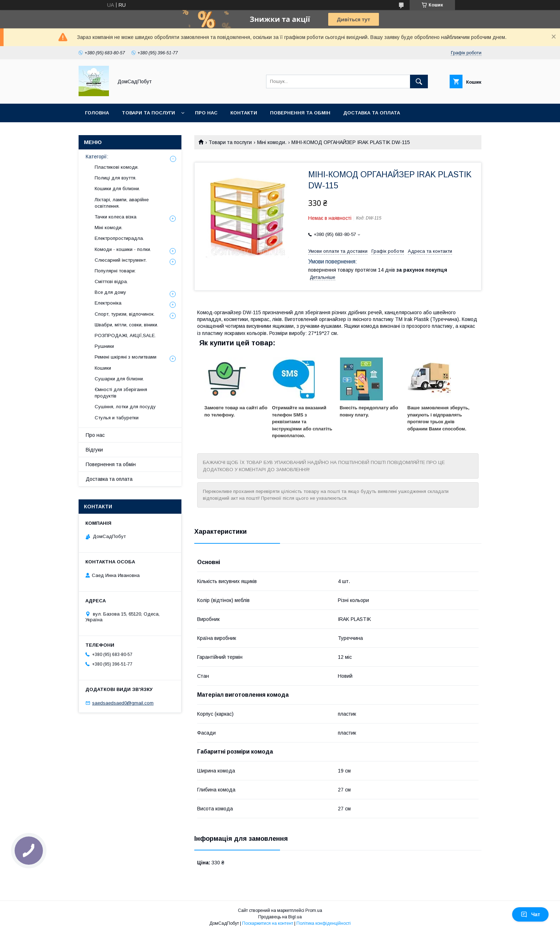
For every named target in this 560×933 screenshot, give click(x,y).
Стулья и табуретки (117, 418)
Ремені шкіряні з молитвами (126, 357)
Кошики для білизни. (117, 189)
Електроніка (108, 303)
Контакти (244, 113)
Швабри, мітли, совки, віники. (126, 325)
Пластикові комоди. (117, 167)
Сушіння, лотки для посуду (125, 407)
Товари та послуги (148, 113)
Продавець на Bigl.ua (280, 917)
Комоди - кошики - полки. (123, 249)
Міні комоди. (272, 142)
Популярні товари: (115, 271)
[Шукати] (419, 82)
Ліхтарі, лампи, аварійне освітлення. (122, 203)
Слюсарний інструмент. (121, 260)
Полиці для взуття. (116, 178)
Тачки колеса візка (116, 217)
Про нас (206, 113)
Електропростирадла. (119, 238)
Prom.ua (314, 910)
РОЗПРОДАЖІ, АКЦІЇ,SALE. (125, 335)
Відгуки (94, 450)
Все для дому (110, 292)
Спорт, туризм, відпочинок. (125, 314)
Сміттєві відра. (111, 282)
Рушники (104, 346)
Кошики (103, 368)
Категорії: (97, 157)
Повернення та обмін (300, 113)
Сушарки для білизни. (119, 379)
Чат (530, 914)
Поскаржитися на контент (268, 923)
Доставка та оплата (372, 113)
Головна (97, 113)
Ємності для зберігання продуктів (121, 393)
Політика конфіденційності (324, 923)
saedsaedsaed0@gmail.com (123, 703)
